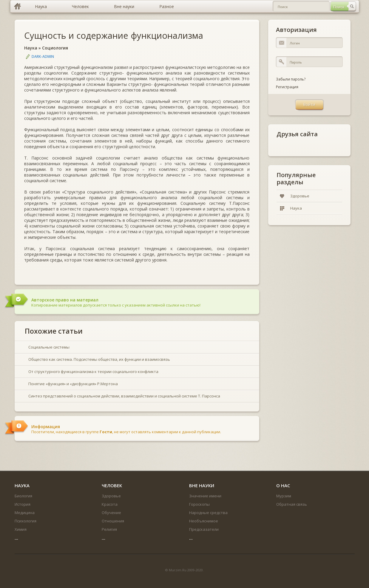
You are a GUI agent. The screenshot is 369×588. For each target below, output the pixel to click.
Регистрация (287, 87)
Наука (31, 48)
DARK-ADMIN (43, 57)
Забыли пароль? (291, 79)
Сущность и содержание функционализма (114, 35)
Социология (55, 48)
